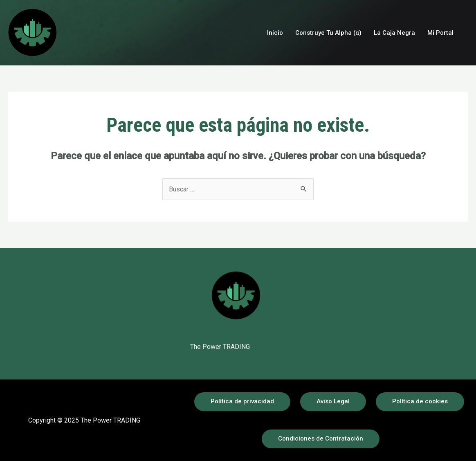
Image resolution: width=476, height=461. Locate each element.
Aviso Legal (333, 401)
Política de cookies (420, 401)
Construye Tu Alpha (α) (328, 33)
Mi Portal (440, 33)
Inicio (275, 33)
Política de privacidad (242, 401)
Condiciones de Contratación (321, 439)
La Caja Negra (394, 33)
